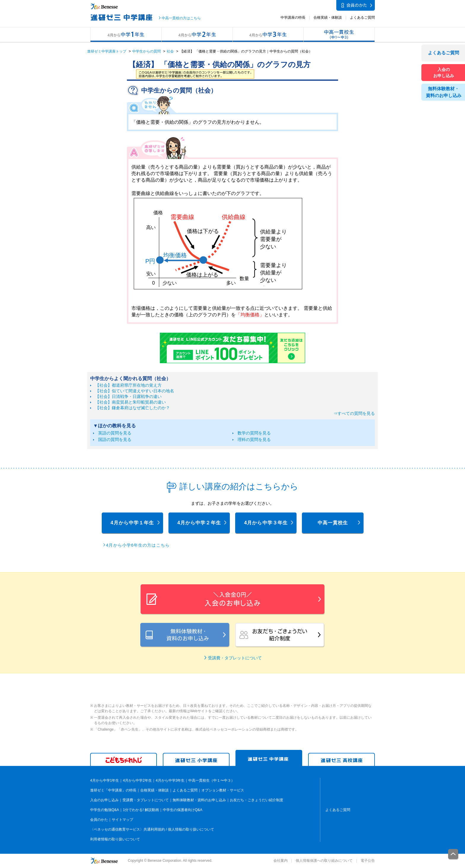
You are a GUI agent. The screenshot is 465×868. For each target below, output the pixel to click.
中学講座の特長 (293, 18)
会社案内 (281, 861)
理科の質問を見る (254, 439)
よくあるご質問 (362, 18)
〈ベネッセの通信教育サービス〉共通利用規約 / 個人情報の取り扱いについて (152, 829)
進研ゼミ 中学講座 (269, 758)
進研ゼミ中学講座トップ (107, 51)
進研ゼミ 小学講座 (196, 759)
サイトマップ (122, 820)
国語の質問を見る (115, 439)
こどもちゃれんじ (124, 759)
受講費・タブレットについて (235, 658)
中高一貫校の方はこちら (181, 18)
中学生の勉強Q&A (105, 810)
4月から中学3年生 (268, 35)
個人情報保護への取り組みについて (324, 861)
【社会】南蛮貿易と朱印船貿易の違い (130, 402)
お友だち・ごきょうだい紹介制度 (257, 800)
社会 (170, 51)
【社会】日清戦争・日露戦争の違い (128, 396)
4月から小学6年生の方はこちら (138, 545)
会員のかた (99, 820)
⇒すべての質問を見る (354, 413)
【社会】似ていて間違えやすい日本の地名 (135, 391)
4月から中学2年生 (197, 35)
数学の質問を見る (254, 433)
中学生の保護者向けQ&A (183, 810)
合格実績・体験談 (328, 18)
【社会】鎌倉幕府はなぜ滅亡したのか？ (133, 408)
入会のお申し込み (104, 800)
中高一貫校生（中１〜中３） (339, 35)
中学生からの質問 (146, 51)
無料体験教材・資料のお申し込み (199, 800)
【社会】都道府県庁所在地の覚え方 (128, 385)
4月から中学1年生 (126, 35)
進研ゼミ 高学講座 (341, 759)
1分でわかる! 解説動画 (141, 810)
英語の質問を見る (115, 433)
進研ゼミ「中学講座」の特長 (113, 790)
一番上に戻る (453, 854)
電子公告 (368, 861)
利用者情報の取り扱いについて (115, 839)
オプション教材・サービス (223, 790)
